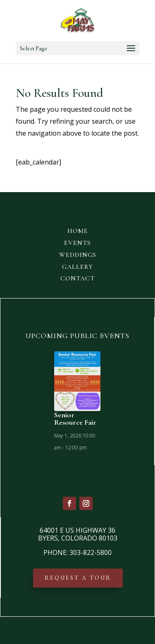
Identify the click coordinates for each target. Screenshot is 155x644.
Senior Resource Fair (75, 418)
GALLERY (77, 267)
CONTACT (77, 278)
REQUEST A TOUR (78, 578)
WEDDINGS (78, 255)
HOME (78, 231)
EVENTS (77, 243)
